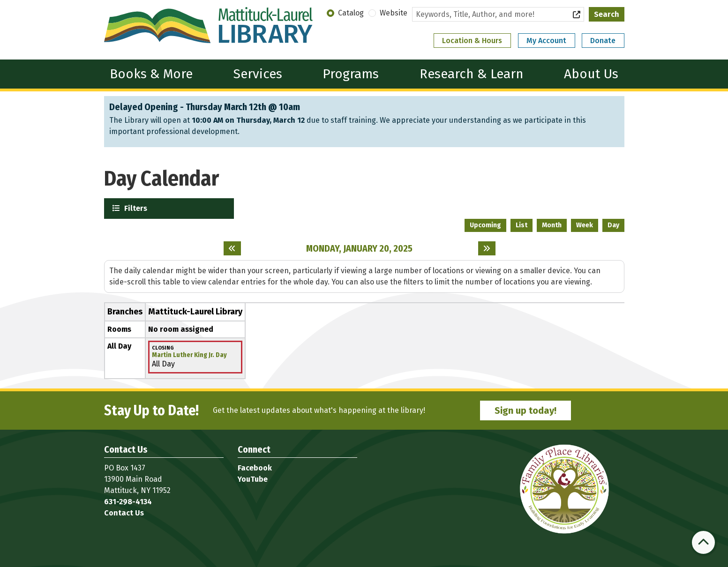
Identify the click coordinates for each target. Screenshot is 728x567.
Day (613, 225)
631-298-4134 (128, 502)
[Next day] (487, 248)
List (522, 225)
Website (394, 13)
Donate (603, 41)
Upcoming (485, 225)
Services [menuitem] (258, 74)
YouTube (253, 479)
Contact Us (124, 513)
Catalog (351, 13)
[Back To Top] (703, 542)
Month (552, 225)
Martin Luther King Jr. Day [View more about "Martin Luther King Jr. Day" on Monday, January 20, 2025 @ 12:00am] (189, 355)
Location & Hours (472, 41)
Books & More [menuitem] (151, 74)
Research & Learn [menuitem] (472, 74)
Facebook (255, 468)
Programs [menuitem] (351, 74)
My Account (546, 41)
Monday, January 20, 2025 (359, 248)
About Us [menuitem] (591, 74)
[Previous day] (232, 248)
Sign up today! (525, 410)
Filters (135, 208)
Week (585, 225)
